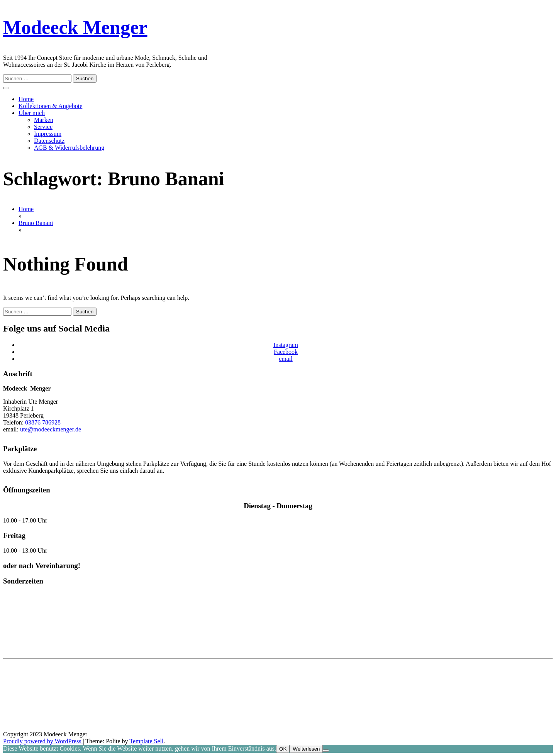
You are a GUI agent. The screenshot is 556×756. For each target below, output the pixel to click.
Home (26, 99)
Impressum (48, 134)
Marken (44, 120)
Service (43, 127)
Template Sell (146, 741)
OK (283, 749)
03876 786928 (43, 422)
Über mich (32, 113)
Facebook (286, 352)
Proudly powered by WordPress (43, 741)
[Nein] (326, 751)
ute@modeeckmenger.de (51, 429)
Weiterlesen (306, 749)
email (286, 359)
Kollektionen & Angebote (50, 106)
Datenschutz (49, 141)
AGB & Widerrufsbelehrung (69, 148)
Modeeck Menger (75, 27)
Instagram (286, 345)
